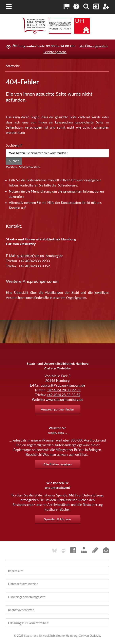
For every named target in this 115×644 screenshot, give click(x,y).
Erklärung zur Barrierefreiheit (28, 623)
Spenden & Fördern (57, 519)
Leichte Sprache (55, 52)
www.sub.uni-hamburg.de (64, 400)
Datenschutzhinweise (23, 584)
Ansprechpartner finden (57, 409)
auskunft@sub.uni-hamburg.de (63, 385)
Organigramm (76, 298)
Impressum (16, 571)
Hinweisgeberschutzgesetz (27, 597)
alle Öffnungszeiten (93, 46)
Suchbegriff (14, 145)
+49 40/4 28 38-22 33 (64, 390)
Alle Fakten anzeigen (57, 464)
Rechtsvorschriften (21, 610)
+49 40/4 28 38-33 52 (64, 395)
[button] (9, 7)
